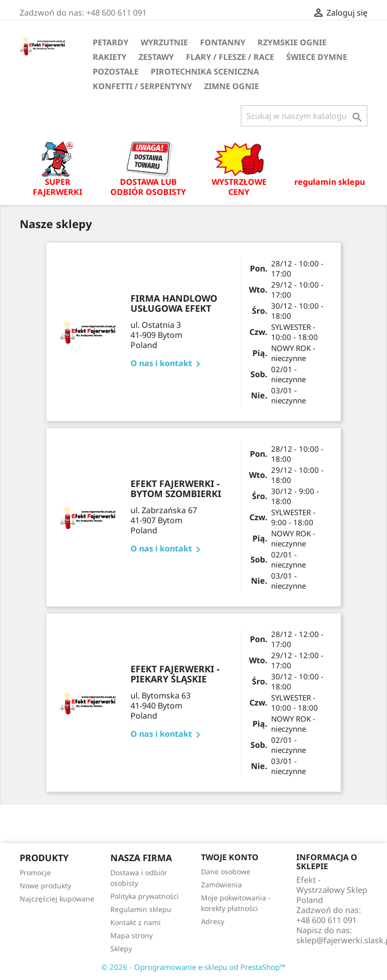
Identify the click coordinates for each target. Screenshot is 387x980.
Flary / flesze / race (230, 57)
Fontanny (223, 42)
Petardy (111, 42)
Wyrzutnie (164, 42)
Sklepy (121, 949)
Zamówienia (221, 885)
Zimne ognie (232, 86)
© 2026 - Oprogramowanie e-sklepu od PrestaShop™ (193, 967)
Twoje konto (230, 857)
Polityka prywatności (145, 896)
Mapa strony (132, 935)
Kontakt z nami (136, 922)
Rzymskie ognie (292, 42)
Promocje (35, 872)
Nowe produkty (45, 886)
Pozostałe (116, 72)
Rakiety (110, 57)
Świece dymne (317, 57)
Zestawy (156, 57)
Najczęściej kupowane (57, 899)
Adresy (213, 921)
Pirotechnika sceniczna (205, 72)
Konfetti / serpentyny (142, 86)
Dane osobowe (226, 871)
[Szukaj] (304, 116)
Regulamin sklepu (141, 909)
